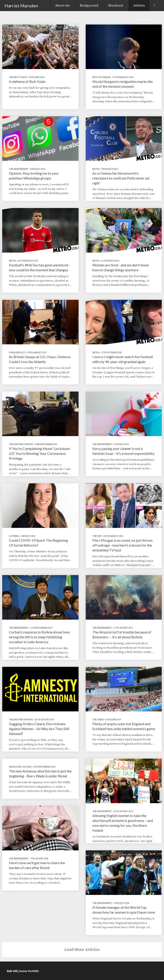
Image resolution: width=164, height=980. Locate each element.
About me (63, 5)
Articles (139, 5)
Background (89, 5)
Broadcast (116, 5)
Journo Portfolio (29, 971)
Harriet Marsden (21, 6)
